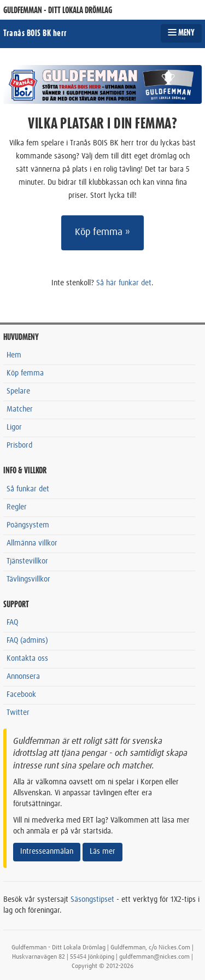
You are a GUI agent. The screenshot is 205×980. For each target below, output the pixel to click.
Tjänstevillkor (27, 561)
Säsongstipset (92, 900)
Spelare (18, 391)
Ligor (14, 427)
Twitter (18, 713)
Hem (14, 355)
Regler (17, 507)
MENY (181, 33)
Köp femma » (102, 232)
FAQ (12, 623)
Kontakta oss (27, 659)
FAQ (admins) (27, 641)
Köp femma (25, 373)
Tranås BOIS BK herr (35, 33)
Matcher (20, 409)
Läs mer (102, 852)
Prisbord (19, 445)
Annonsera (23, 677)
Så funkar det (28, 489)
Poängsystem (28, 525)
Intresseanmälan (47, 852)
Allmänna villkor (32, 543)
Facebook (21, 695)
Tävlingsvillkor (28, 579)
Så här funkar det (124, 283)
